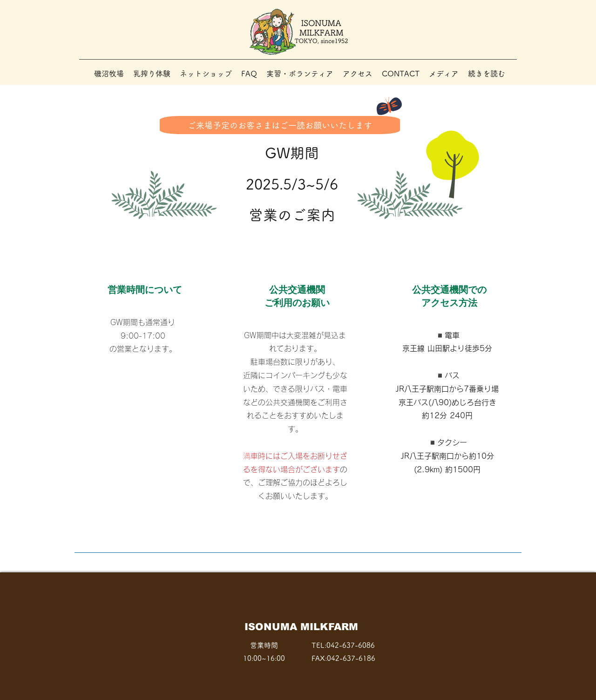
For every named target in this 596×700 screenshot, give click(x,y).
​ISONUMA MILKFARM (301, 627)
